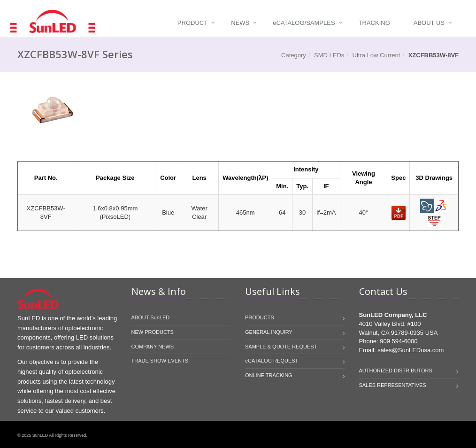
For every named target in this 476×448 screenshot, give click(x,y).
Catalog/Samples (304, 23)
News (240, 23)
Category (294, 55)
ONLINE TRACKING (269, 375)
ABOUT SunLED (151, 317)
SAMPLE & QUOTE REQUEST (281, 347)
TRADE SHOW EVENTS (160, 361)
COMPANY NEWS (153, 347)
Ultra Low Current (376, 55)
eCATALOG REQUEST (272, 361)
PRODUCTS (260, 317)
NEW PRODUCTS (153, 332)
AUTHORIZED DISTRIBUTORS (396, 371)
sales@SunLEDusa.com (411, 350)
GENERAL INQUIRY (269, 332)
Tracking (374, 23)
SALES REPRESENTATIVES (393, 385)
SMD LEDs (329, 55)
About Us (429, 23)
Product (192, 23)
